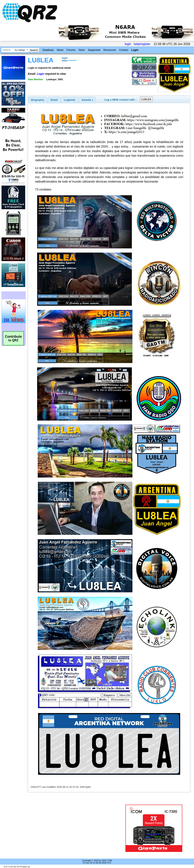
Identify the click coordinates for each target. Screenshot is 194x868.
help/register (142, 44)
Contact (124, 50)
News (60, 50)
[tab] (38, 100)
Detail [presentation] (54, 100)
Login (135, 50)
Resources (110, 50)
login (128, 44)
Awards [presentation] (87, 100)
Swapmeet (94, 50)
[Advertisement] (75, 828)
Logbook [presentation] (70, 100)
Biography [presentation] (38, 100)
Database (48, 50)
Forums (71, 50)
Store (82, 50)
